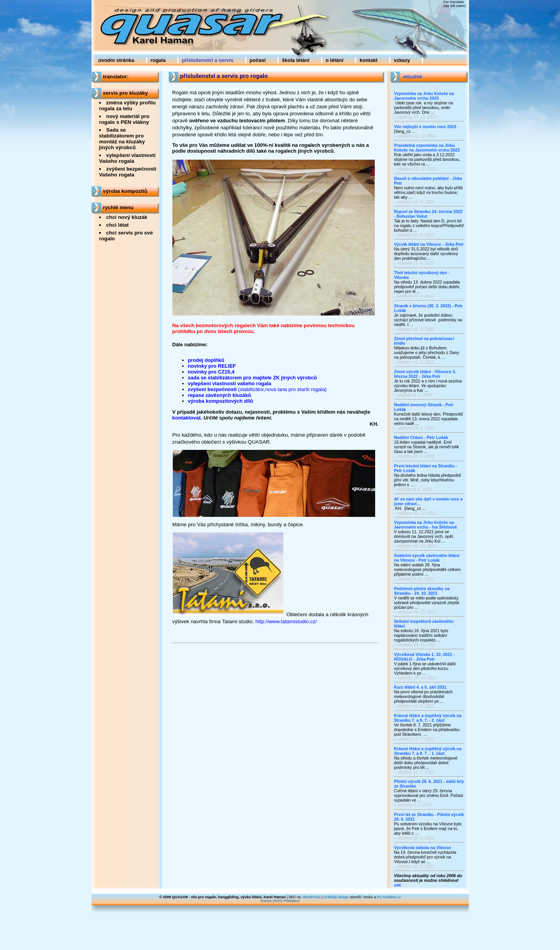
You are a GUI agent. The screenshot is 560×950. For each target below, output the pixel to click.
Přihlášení (292, 901)
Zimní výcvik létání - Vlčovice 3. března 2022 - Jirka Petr (425, 374)
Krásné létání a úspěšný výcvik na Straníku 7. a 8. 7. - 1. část (428, 751)
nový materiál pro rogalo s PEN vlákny (124, 119)
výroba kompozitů (125, 191)
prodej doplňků (206, 360)
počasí (257, 60)
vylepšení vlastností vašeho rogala (230, 383)
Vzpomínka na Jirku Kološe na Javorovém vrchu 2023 (424, 96)
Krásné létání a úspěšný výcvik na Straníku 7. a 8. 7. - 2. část (428, 718)
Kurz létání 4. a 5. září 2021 (420, 687)
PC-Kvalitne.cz (389, 897)
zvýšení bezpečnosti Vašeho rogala (128, 172)
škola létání (296, 60)
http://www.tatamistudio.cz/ (286, 621)
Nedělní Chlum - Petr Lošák (421, 437)
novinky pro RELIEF (212, 366)
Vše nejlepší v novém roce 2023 (425, 127)
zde (398, 885)
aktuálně (413, 77)
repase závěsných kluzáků (220, 395)
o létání (335, 60)
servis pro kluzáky (126, 93)
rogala (158, 60)
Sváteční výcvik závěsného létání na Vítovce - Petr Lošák (427, 558)
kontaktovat (187, 418)
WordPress (312, 897)
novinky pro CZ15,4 (211, 372)
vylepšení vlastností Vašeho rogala (127, 158)
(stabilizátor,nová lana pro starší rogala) (283, 389)
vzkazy (402, 60)
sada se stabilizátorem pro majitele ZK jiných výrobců (253, 378)
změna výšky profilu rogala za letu (128, 106)
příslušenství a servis (207, 60)
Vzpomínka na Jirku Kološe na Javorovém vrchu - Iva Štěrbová (426, 525)
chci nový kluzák (127, 217)
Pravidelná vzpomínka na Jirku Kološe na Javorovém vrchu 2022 (427, 148)
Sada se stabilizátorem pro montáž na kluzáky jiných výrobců (122, 139)
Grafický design (336, 897)
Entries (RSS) (271, 901)
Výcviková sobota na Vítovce (423, 848)
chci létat (118, 225)
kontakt (369, 60)
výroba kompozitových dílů (221, 401)
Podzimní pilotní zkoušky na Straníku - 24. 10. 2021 (422, 591)
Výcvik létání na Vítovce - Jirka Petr (429, 244)
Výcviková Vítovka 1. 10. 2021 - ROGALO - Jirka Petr (425, 657)
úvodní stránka (116, 60)
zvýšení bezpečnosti (213, 389)
